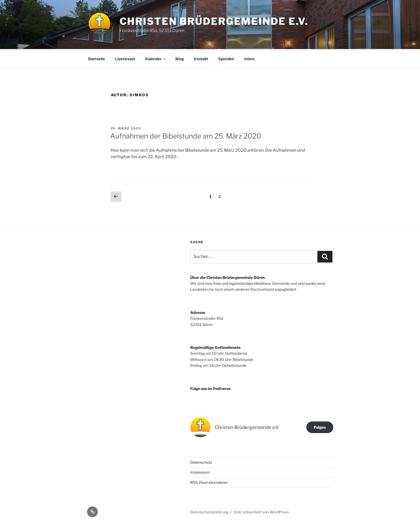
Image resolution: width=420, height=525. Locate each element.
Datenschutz (201, 462)
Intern (250, 59)
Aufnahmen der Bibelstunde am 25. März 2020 (186, 136)
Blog (180, 59)
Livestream (125, 59)
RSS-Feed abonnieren (209, 482)
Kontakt (201, 59)
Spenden (226, 59)
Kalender (156, 59)
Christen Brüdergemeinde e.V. (214, 21)
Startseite (96, 59)
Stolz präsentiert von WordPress (261, 512)
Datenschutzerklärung (209, 512)
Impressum (200, 472)
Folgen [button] (320, 427)
